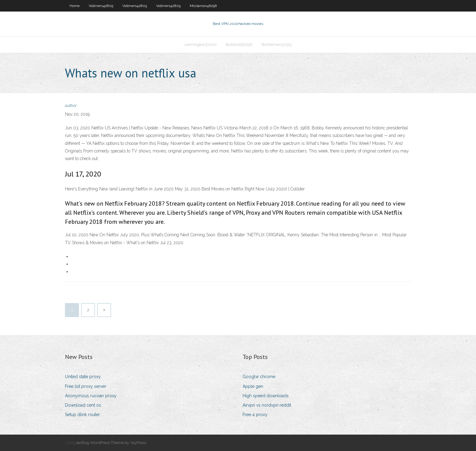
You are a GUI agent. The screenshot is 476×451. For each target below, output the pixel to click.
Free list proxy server (86, 386)
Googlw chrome (259, 377)
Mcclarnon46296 (203, 6)
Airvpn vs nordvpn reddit (267, 405)
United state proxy (83, 377)
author (71, 106)
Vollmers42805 (101, 6)
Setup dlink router (82, 415)
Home (75, 6)
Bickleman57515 (277, 44)
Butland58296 (239, 44)
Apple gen (253, 386)
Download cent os (83, 405)
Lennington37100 (201, 44)
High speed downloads (266, 396)
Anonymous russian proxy (91, 396)
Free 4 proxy (255, 415)
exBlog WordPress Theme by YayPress (111, 443)
